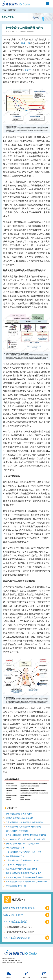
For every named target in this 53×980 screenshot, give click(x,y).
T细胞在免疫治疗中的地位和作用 (19, 818)
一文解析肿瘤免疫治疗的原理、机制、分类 (23, 852)
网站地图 (19, 963)
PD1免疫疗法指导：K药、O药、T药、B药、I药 (25, 839)
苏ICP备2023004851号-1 (9, 963)
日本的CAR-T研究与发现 (16, 865)
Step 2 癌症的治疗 (13, 915)
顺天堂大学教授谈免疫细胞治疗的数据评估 (23, 873)
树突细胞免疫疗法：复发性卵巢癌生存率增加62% (26, 882)
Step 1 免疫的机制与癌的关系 (19, 908)
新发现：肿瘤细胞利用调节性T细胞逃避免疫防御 (26, 835)
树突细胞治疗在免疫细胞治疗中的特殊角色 (23, 827)
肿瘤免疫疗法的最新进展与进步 (19, 814)
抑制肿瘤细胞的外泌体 (15, 848)
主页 (4, 10)
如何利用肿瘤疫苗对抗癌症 (17, 831)
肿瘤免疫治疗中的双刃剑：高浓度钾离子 (23, 844)
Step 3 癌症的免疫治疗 (15, 922)
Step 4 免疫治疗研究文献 (17, 938)
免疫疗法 (29, 70)
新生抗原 (26, 43)
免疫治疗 (13, 959)
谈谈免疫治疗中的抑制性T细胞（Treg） (22, 869)
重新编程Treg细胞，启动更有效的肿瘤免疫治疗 (25, 877)
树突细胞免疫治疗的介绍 (16, 886)
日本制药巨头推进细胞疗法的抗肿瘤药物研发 (24, 822)
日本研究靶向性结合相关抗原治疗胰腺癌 (23, 860)
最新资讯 (12, 10)
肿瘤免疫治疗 (6, 959)
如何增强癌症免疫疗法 (15, 856)
